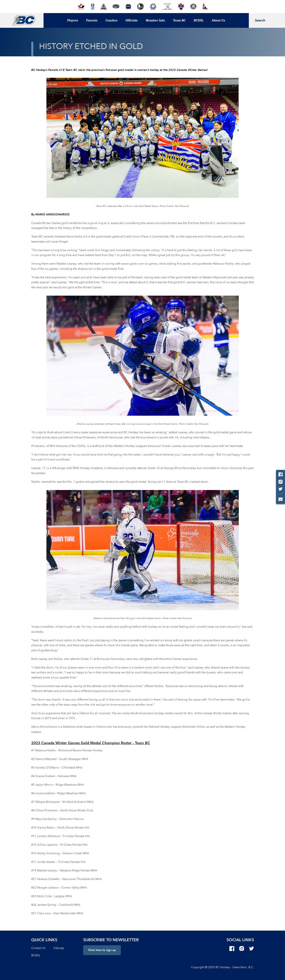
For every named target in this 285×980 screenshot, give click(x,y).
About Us (218, 20)
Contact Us (38, 948)
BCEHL (199, 20)
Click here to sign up (102, 950)
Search (260, 20)
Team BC (179, 20)
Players (72, 20)
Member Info (155, 20)
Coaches (112, 20)
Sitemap (59, 948)
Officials (132, 20)
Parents (92, 20)
